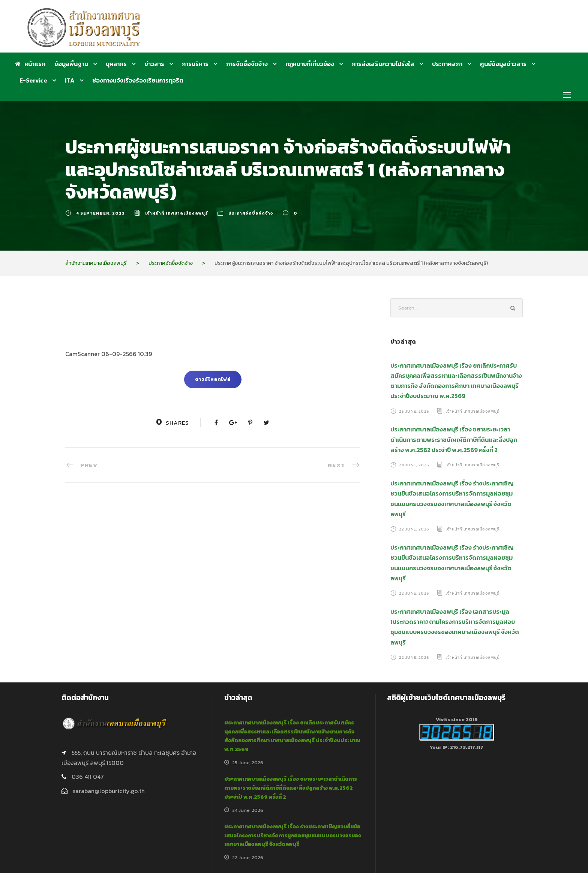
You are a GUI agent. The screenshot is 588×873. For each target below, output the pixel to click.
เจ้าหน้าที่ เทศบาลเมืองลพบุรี (177, 213)
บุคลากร (116, 64)
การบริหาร (195, 64)
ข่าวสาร (154, 64)
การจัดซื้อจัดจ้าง (247, 64)
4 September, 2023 (100, 213)
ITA (70, 80)
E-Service (33, 80)
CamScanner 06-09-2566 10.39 (109, 354)
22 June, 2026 (414, 529)
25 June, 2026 (414, 411)
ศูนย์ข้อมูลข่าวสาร (503, 64)
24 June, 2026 (414, 465)
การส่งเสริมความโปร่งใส (383, 64)
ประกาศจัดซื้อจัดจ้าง (251, 213)
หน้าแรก (30, 64)
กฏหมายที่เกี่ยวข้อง (310, 64)
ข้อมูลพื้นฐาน (71, 64)
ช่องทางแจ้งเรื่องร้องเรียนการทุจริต (138, 80)
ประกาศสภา (447, 64)
